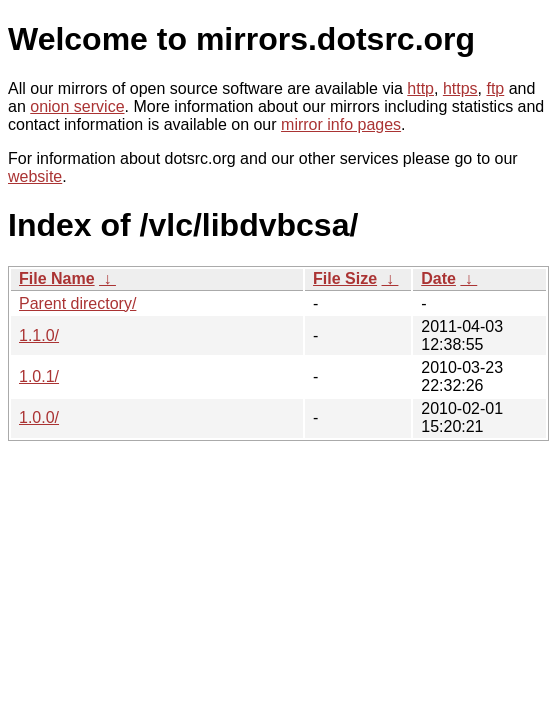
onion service (77, 106)
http (420, 88)
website (35, 176)
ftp (495, 88)
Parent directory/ (77, 303)
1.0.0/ (39, 417)
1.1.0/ (39, 335)
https (460, 88)
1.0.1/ (39, 376)
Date (438, 278)
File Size (345, 278)
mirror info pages (341, 124)
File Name (57, 278)
